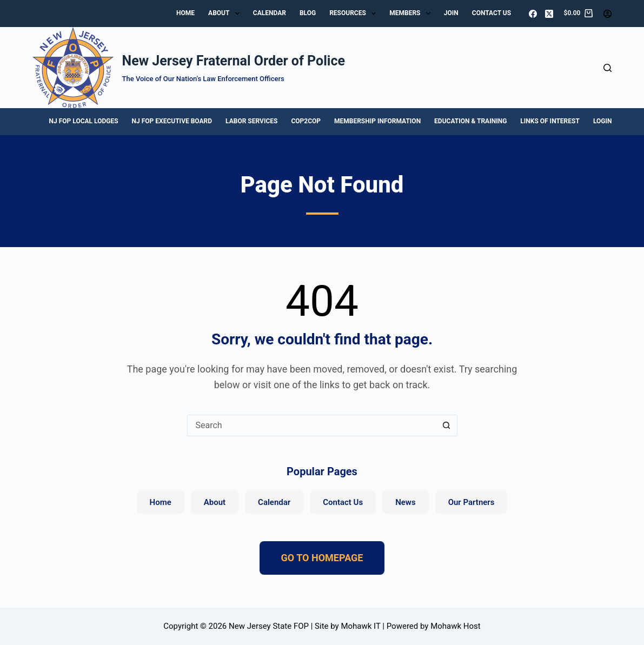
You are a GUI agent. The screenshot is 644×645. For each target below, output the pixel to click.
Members (412, 14)
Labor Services (251, 121)
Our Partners (472, 502)
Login (603, 121)
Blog (308, 13)
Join (451, 13)
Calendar (270, 13)
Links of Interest (550, 121)
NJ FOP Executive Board (172, 121)
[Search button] (447, 425)
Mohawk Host (456, 626)
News (405, 502)
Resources (355, 14)
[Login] (608, 14)
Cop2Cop (306, 121)
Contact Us (492, 13)
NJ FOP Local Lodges (84, 121)
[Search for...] (311, 425)
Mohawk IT (360, 626)
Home (185, 13)
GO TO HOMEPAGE (322, 558)
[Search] (608, 68)
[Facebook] (533, 14)
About (226, 14)
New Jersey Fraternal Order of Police (234, 61)
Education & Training (470, 121)
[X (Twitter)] (549, 14)
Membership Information (377, 121)
